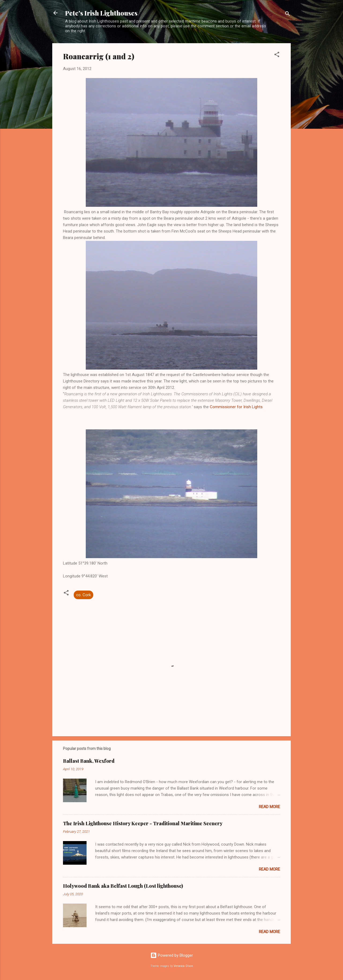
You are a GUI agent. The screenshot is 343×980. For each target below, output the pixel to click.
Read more (269, 807)
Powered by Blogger (172, 955)
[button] (277, 55)
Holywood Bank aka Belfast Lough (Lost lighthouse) (123, 886)
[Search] (288, 15)
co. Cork (83, 595)
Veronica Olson (183, 966)
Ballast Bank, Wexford (89, 761)
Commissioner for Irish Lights (236, 407)
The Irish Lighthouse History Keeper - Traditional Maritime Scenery (143, 823)
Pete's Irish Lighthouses (101, 13)
